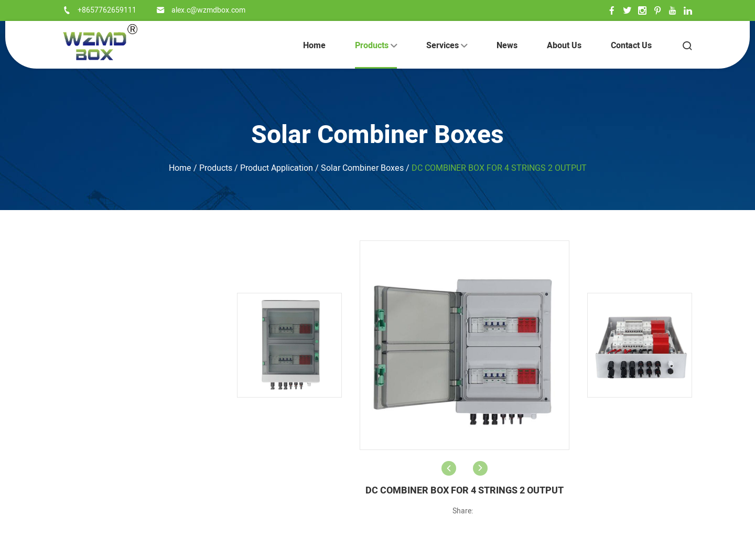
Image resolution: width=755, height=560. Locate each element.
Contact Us (631, 46)
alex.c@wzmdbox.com (208, 10)
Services (447, 46)
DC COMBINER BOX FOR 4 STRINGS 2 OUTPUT (499, 168)
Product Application (277, 168)
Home (314, 46)
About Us (564, 46)
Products (376, 46)
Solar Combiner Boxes (377, 135)
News (507, 46)
